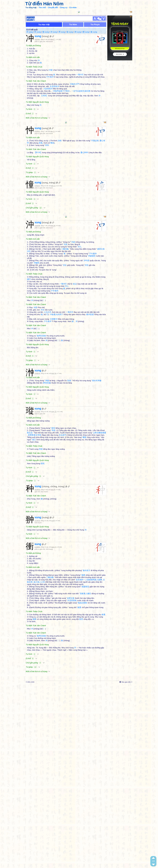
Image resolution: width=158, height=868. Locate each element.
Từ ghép (33, 172)
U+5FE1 (37, 131)
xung (38, 36)
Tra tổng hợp (31, 8)
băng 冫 (53, 39)
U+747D (37, 445)
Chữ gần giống (36, 208)
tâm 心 (53, 131)
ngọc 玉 (54, 445)
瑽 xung (70, 32)
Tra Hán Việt (44, 25)
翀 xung (86, 32)
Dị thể (31, 114)
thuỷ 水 (53, 226)
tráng (52, 183)
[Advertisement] (66, 422)
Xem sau (129, 865)
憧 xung (46, 32)
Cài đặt (116, 865)
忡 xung (38, 32)
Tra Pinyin (95, 25)
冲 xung (30, 32)
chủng (54, 519)
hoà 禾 (53, 523)
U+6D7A (37, 373)
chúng (46, 519)
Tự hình (32, 109)
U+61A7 (37, 186)
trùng (45, 36)
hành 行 (54, 613)
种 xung (78, 32)
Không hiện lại (146, 865)
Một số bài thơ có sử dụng (38, 118)
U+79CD (37, 523)
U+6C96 (37, 226)
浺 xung (62, 32)
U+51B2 (37, 39)
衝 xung (94, 32)
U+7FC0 (37, 587)
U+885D (37, 613)
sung (45, 128)
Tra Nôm (73, 25)
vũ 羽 (53, 587)
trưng (45, 584)
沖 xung (54, 32)
